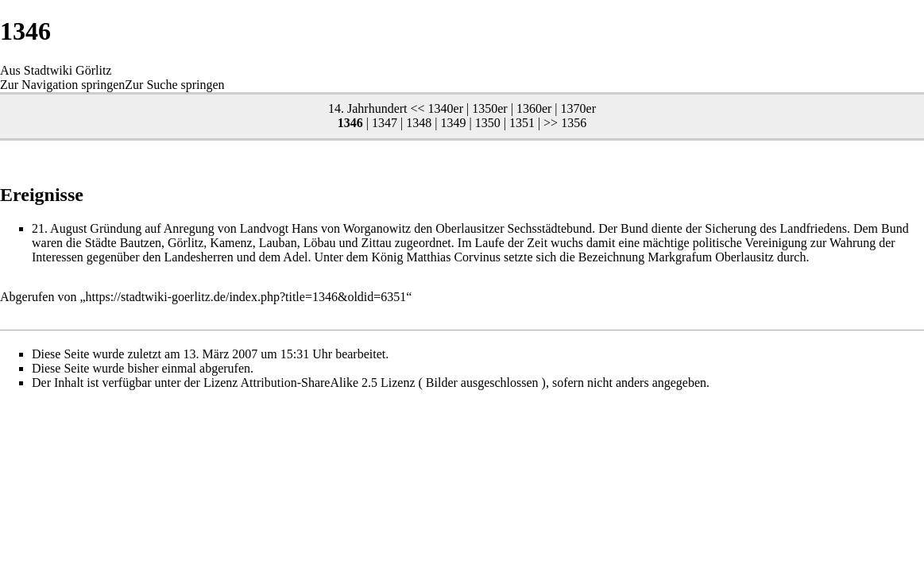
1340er (446, 108)
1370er (578, 108)
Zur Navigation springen (62, 85)
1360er (534, 108)
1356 (574, 123)
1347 (385, 123)
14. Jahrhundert (368, 108)
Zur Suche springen (174, 85)
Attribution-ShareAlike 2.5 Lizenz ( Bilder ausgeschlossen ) (393, 383)
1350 (488, 123)
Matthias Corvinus (453, 257)
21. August (59, 228)
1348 (419, 123)
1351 (522, 123)
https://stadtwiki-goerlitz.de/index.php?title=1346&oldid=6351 (246, 297)
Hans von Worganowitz (351, 228)
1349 (453, 123)
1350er (489, 108)
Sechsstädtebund (549, 228)
